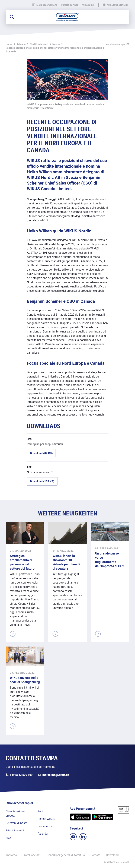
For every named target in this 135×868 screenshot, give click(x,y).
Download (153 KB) (42, 481)
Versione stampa (115, 44)
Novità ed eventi (39, 44)
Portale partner (70, 5)
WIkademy (88, 5)
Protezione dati (32, 855)
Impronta (11, 855)
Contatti (95, 855)
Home (9, 44)
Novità (56, 44)
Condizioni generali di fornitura (66, 855)
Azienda (21, 44)
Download (112, 855)
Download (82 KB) (41, 453)
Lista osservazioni (44, 5)
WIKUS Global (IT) (118, 5)
